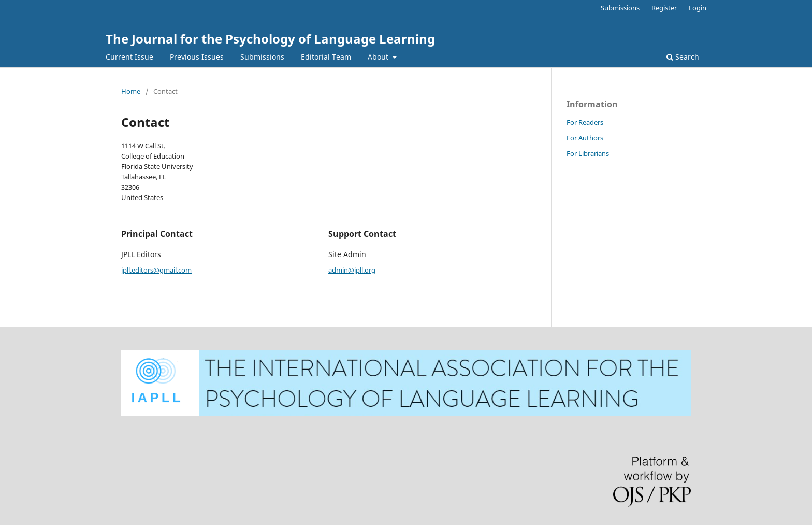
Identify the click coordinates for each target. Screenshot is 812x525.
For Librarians (588, 153)
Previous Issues (197, 57)
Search (683, 57)
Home (131, 91)
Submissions (262, 57)
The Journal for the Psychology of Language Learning (270, 39)
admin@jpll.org (352, 270)
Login (698, 8)
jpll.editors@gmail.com (156, 270)
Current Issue (129, 57)
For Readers (585, 122)
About (379, 57)
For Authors (585, 138)
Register (664, 8)
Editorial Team (326, 57)
